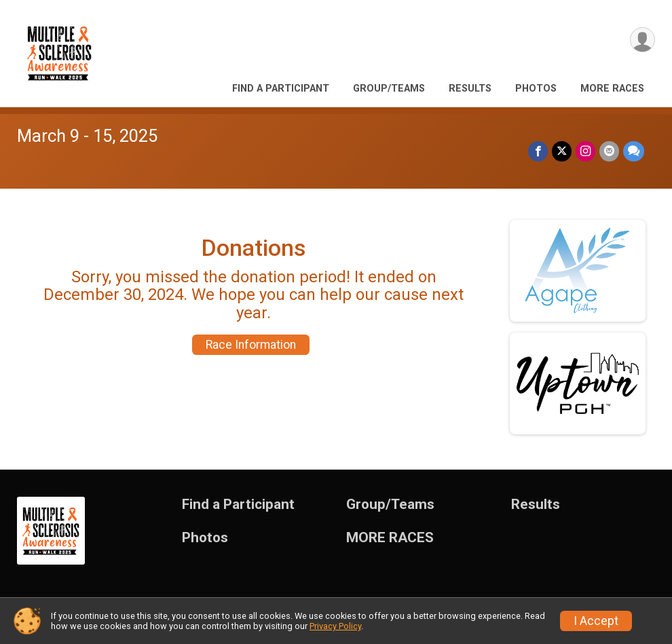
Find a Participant (281, 89)
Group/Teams (389, 89)
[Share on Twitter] (562, 151)
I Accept (596, 621)
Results (470, 89)
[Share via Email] (609, 151)
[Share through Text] (634, 151)
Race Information (251, 345)
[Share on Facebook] (538, 151)
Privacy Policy (335, 626)
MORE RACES (612, 89)
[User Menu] (642, 40)
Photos (536, 89)
